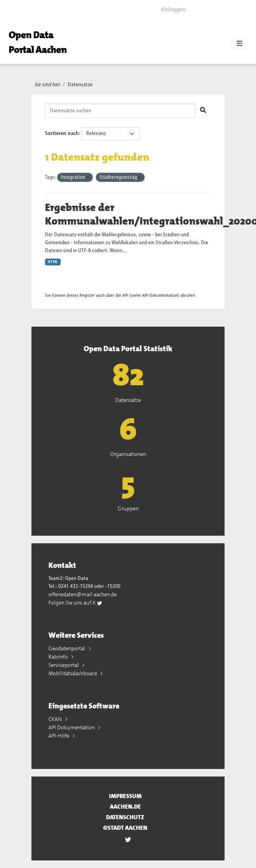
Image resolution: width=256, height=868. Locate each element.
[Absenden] (203, 111)
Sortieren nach (62, 133)
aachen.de (125, 807)
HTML (53, 262)
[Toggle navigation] (240, 44)
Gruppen (128, 508)
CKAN (56, 719)
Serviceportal (64, 665)
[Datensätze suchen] (120, 111)
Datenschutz (125, 817)
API (125, 295)
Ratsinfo (59, 657)
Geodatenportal (67, 648)
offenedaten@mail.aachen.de (83, 594)
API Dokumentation (72, 727)
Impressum (125, 796)
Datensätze (80, 85)
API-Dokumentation (160, 295)
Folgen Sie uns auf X (76, 603)
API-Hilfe (59, 736)
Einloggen (173, 9)
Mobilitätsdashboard (73, 673)
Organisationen (128, 454)
